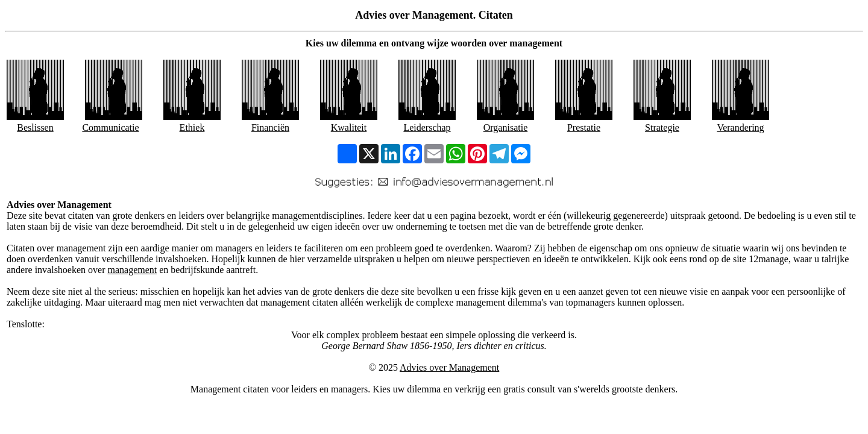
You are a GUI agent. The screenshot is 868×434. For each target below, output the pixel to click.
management (132, 270)
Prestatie (584, 127)
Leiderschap (427, 127)
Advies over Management (449, 367)
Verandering (740, 127)
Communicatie (110, 127)
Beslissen (35, 127)
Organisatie (505, 127)
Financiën (270, 127)
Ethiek (192, 127)
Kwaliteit (349, 127)
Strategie (662, 127)
